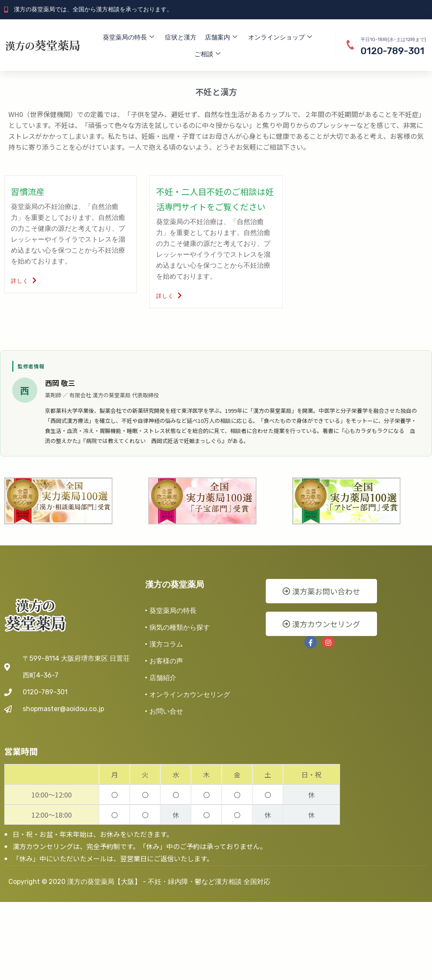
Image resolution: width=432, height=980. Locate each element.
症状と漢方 (181, 37)
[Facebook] (311, 642)
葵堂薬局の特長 (128, 37)
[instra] (328, 642)
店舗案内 (221, 37)
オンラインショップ (280, 37)
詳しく (24, 280)
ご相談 (207, 54)
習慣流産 (28, 192)
